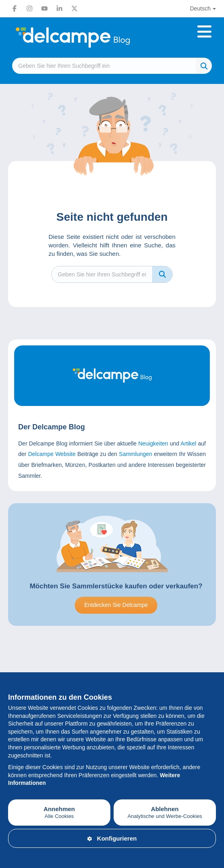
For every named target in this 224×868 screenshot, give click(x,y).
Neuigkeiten (153, 443)
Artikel (189, 443)
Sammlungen (136, 454)
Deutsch (200, 8)
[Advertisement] (112, 670)
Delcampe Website (52, 454)
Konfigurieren (112, 838)
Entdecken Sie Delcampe (116, 605)
